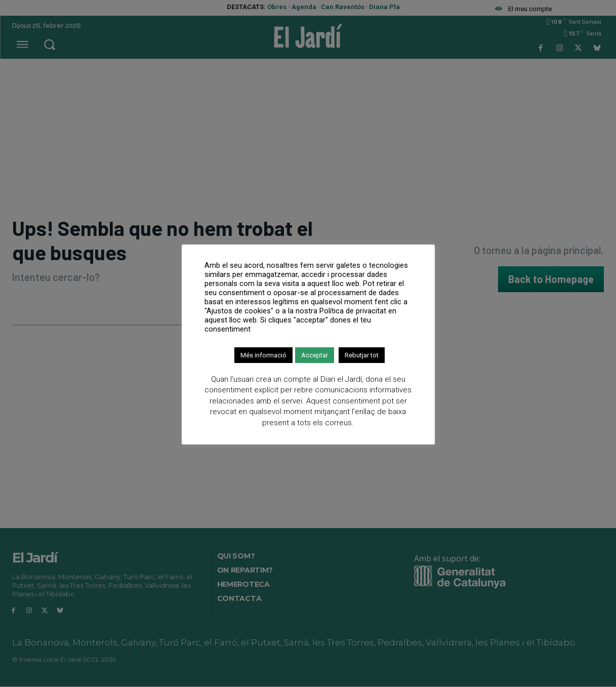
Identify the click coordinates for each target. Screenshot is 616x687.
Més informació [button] (263, 355)
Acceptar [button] (315, 355)
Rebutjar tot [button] (362, 355)
